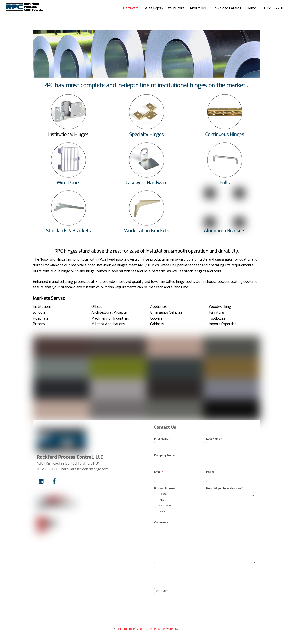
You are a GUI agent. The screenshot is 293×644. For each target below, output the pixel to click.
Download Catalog (227, 8)
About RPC (198, 8)
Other (160, 512)
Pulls (159, 500)
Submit (162, 591)
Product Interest (165, 489)
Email (159, 472)
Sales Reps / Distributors (164, 8)
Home (251, 8)
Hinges (160, 494)
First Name (162, 439)
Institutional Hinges (68, 134)
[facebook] (55, 481)
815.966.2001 (275, 8)
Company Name (165, 455)
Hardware (131, 8)
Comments (161, 522)
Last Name (214, 439)
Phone (210, 472)
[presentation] (184, 575)
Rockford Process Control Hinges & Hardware (144, 629)
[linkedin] (42, 481)
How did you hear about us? (224, 489)
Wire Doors (163, 506)
